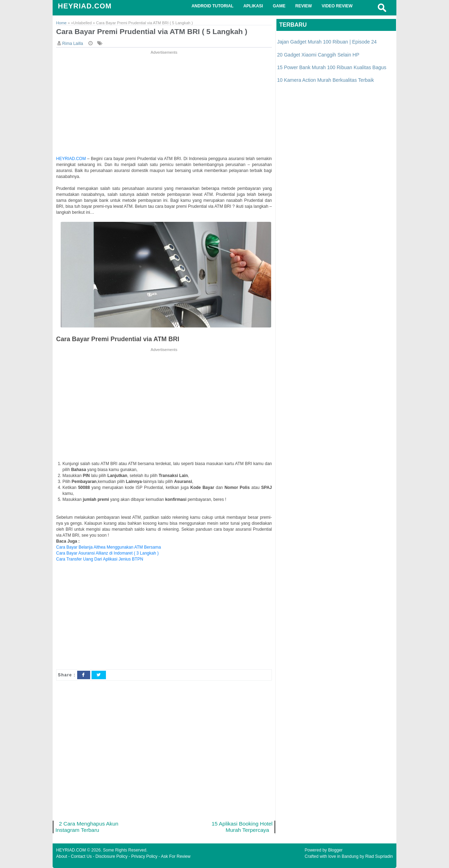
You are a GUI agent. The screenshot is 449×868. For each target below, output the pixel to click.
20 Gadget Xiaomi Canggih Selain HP (318, 55)
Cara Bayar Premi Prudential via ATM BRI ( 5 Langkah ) (152, 31)
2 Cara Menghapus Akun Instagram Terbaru (87, 827)
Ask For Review (176, 856)
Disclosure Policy (111, 856)
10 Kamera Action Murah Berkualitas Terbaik (326, 80)
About (62, 856)
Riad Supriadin (379, 856)
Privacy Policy (144, 856)
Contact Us (81, 856)
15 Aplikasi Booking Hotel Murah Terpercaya (242, 827)
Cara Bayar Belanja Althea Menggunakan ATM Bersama (109, 547)
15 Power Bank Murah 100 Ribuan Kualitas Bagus (332, 67)
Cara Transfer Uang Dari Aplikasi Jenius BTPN (100, 559)
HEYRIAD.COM (85, 6)
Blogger (335, 850)
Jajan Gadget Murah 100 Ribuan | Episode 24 (327, 42)
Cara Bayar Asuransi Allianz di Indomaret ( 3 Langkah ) (107, 553)
